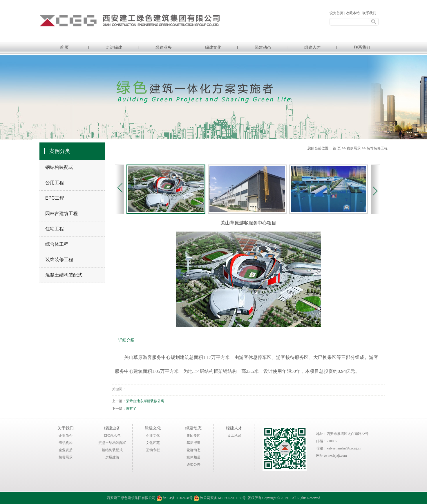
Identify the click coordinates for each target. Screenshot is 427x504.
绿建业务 (164, 47)
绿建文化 (213, 47)
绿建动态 (263, 47)
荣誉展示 (66, 457)
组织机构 (66, 443)
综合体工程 (57, 244)
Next (375, 189)
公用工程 (55, 183)
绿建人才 (312, 47)
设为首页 (336, 13)
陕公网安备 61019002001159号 (220, 498)
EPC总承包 (112, 436)
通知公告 (193, 465)
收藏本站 (353, 13)
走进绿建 (114, 47)
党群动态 (193, 450)
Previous (120, 189)
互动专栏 (153, 450)
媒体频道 (193, 457)
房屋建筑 (112, 457)
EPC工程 (55, 198)
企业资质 (66, 450)
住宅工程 (55, 229)
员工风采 (234, 436)
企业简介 (66, 436)
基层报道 (193, 443)
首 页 (64, 47)
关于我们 (66, 428)
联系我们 (369, 13)
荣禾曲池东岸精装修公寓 (145, 401)
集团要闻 (193, 436)
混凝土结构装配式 (64, 275)
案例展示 (354, 148)
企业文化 (153, 436)
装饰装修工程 (59, 260)
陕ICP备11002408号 (178, 498)
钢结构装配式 (59, 167)
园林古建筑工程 (61, 213)
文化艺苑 (153, 443)
